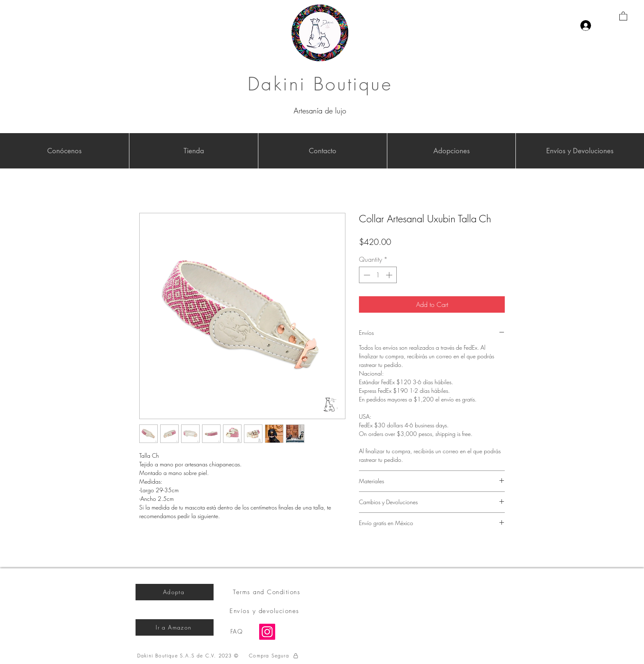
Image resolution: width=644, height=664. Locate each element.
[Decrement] (366, 275)
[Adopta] (175, 592)
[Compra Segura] (274, 656)
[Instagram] (267, 632)
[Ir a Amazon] (175, 627)
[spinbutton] (378, 275)
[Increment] (390, 275)
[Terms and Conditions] (267, 592)
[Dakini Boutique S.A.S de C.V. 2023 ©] (189, 656)
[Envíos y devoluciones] (265, 611)
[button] (623, 16)
